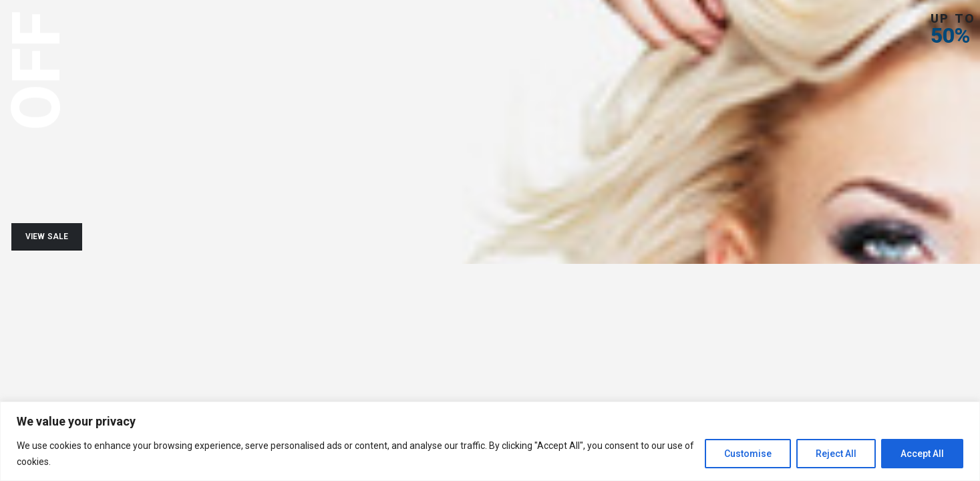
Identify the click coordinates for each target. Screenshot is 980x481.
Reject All (836, 454)
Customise (748, 454)
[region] (490, 441)
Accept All (922, 454)
